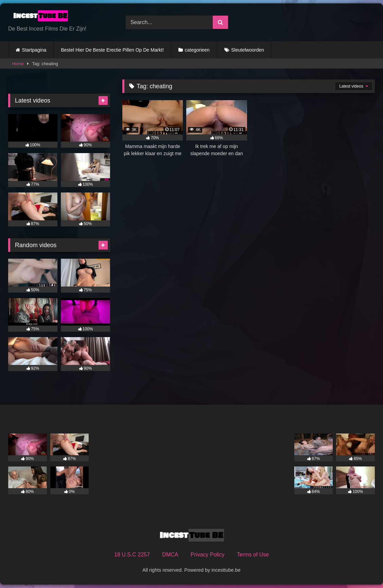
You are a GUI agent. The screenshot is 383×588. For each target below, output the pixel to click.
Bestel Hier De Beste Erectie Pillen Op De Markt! (112, 50)
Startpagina (34, 50)
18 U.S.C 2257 (132, 555)
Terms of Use (253, 555)
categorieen (197, 50)
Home (18, 64)
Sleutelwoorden (248, 50)
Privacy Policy (208, 555)
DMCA (170, 555)
